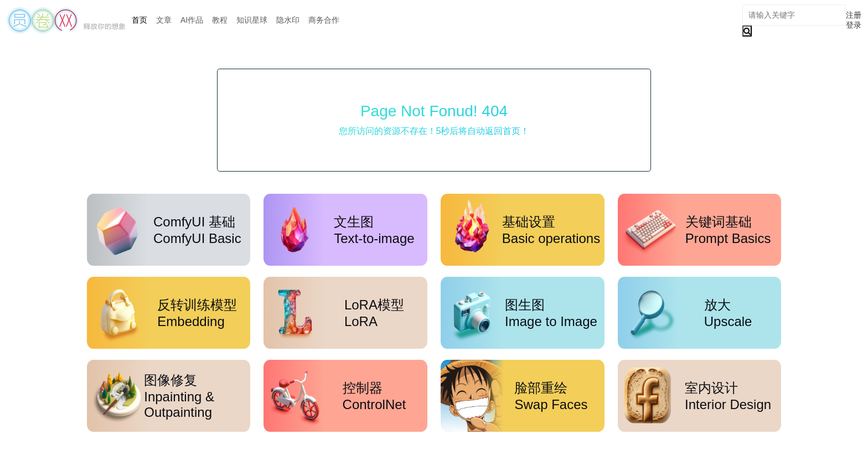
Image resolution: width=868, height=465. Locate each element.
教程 (220, 20)
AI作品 (192, 20)
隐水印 (288, 20)
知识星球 (252, 20)
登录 (854, 25)
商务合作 (324, 20)
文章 (164, 20)
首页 (139, 20)
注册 (854, 15)
